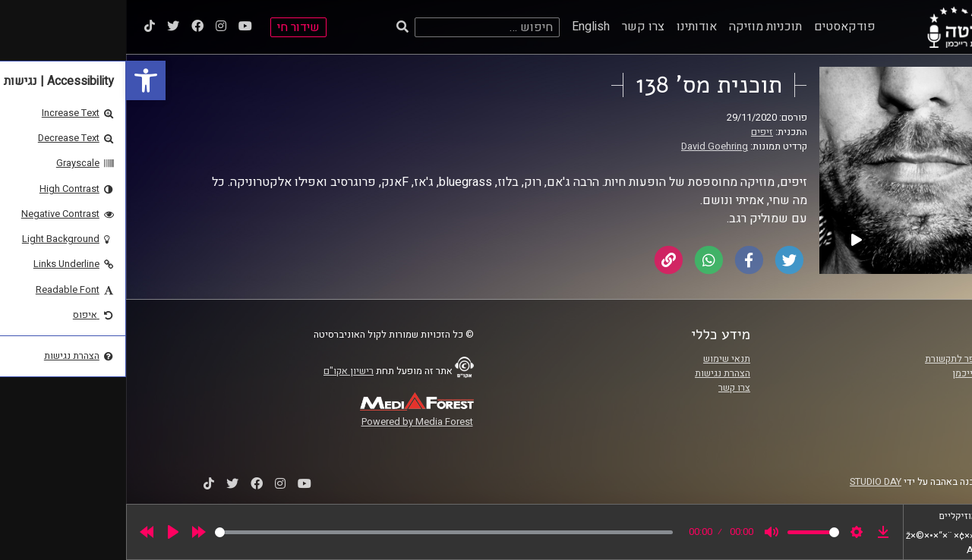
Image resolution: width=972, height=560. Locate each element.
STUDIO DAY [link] (750, 482)
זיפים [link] (636, 132)
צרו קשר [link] (517, 27)
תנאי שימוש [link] (601, 359)
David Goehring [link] (589, 146)
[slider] (318, 532)
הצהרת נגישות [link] (596, 373)
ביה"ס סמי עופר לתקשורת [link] (850, 359)
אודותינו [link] (571, 27)
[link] (20, 80)
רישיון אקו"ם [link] (222, 371)
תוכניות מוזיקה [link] (639, 27)
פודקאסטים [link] (719, 27)
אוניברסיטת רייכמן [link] (863, 373)
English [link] (465, 27)
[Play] (47, 532)
